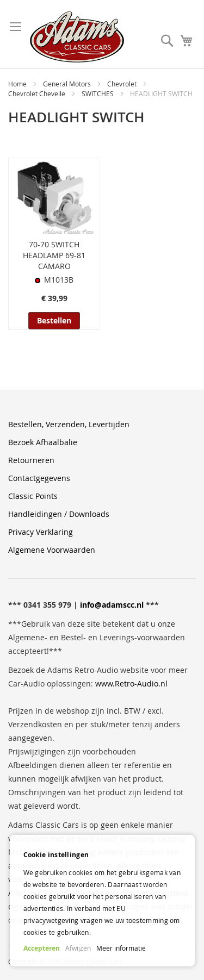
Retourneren (31, 460)
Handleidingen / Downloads (59, 514)
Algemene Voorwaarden (52, 550)
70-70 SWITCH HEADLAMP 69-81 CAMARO (54, 255)
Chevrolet (123, 84)
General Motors (68, 84)
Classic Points (33, 496)
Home (18, 84)
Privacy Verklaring (41, 532)
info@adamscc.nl (112, 605)
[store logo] (77, 37)
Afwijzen (78, 948)
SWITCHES (98, 93)
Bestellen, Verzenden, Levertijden (69, 424)
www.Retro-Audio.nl (131, 683)
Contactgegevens (39, 478)
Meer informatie (121, 948)
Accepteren (42, 948)
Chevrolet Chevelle (38, 93)
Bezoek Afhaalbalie (43, 442)
